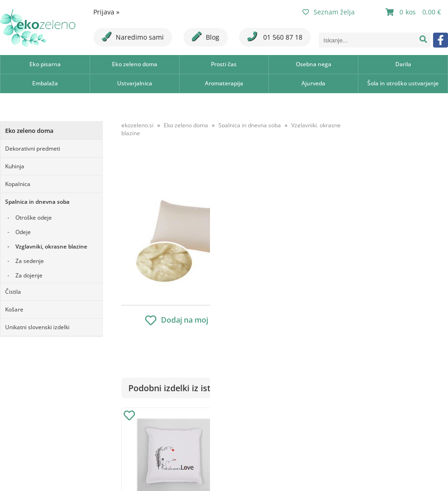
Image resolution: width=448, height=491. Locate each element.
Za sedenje (30, 261)
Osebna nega (314, 64)
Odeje (23, 232)
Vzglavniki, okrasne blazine (51, 246)
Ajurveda (313, 83)
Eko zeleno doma (135, 64)
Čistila (13, 292)
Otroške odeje (34, 218)
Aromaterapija (224, 83)
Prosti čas (224, 64)
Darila (403, 64)
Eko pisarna (45, 64)
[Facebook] (441, 40)
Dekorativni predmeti (33, 149)
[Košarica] (414, 12)
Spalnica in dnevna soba (37, 202)
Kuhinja (15, 166)
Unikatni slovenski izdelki (37, 327)
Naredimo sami (133, 37)
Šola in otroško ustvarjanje (403, 83)
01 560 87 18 (275, 37)
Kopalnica (18, 184)
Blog (206, 37)
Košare (14, 309)
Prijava (106, 12)
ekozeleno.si (137, 125)
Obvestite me (303, 304)
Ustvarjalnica (135, 83)
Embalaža (45, 83)
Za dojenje (29, 275)
